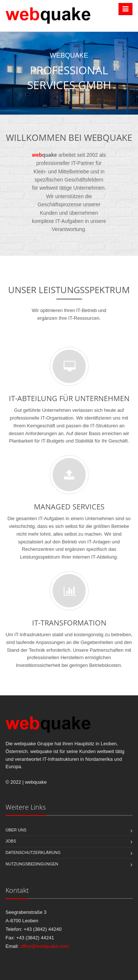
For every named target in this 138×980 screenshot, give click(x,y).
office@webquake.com (44, 946)
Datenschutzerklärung (33, 852)
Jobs (11, 841)
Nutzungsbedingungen (32, 864)
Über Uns (16, 830)
